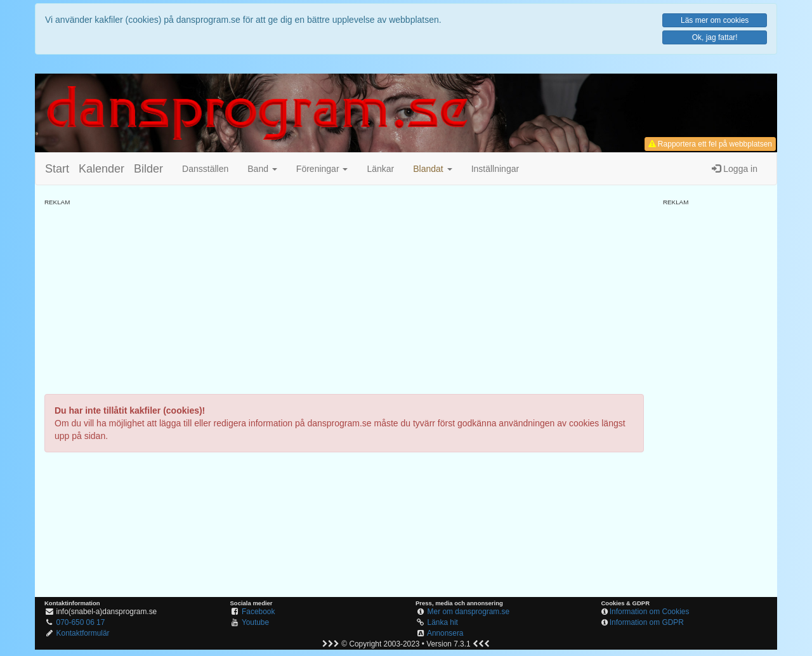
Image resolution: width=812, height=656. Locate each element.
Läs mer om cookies (715, 20)
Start (57, 169)
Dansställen (205, 169)
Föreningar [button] (322, 169)
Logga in (735, 169)
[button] (432, 169)
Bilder (148, 169)
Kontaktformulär (83, 633)
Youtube (255, 622)
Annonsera (445, 633)
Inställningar (495, 169)
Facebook (258, 612)
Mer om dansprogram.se (469, 612)
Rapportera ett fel (710, 144)
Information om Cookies (650, 612)
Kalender (101, 169)
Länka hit (443, 622)
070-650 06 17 (81, 622)
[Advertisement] (344, 296)
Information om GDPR (647, 622)
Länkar (380, 169)
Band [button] (262, 169)
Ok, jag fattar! (715, 37)
